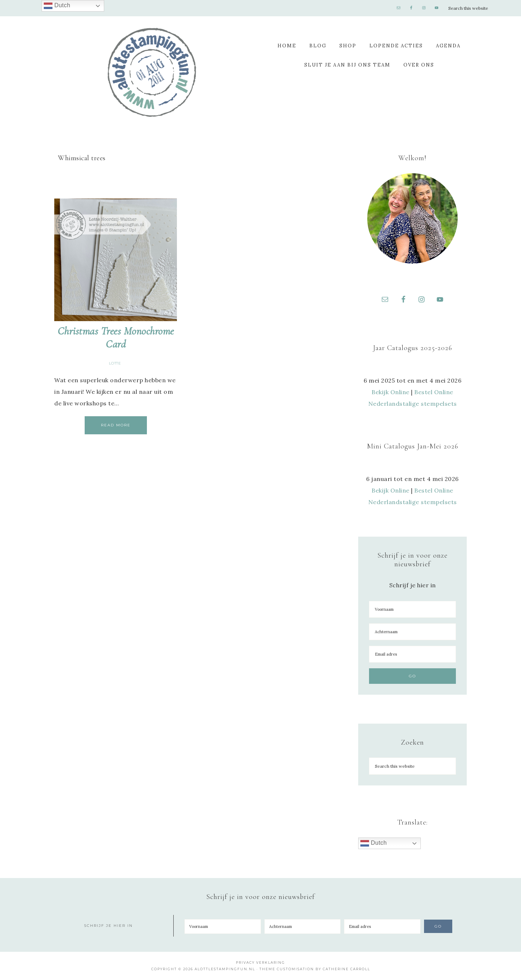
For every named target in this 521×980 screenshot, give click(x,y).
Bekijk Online (391, 392)
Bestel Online (434, 392)
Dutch (374, 844)
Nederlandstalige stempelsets (413, 404)
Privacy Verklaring (260, 963)
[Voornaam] (412, 610)
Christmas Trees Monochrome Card (116, 338)
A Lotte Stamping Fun (152, 72)
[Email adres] (412, 655)
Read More (116, 425)
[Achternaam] (412, 632)
